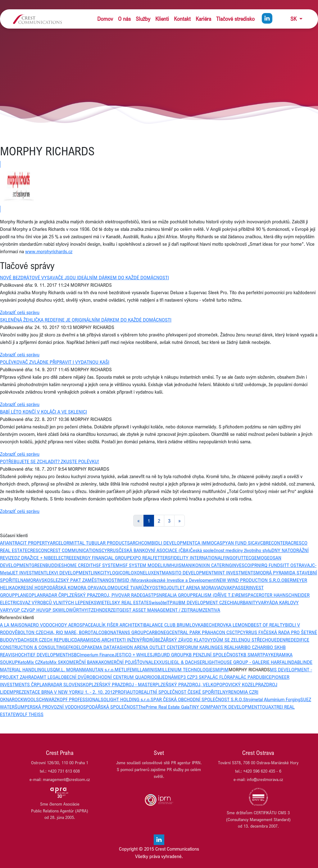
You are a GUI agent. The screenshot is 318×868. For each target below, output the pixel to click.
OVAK (227, 587)
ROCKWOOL (24, 699)
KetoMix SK (52, 662)
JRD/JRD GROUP (169, 655)
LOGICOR (119, 573)
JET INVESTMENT (29, 573)
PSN (158, 595)
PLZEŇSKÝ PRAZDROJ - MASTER (122, 684)
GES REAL (225, 647)
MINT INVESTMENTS (235, 573)
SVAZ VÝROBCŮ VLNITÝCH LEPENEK (57, 602)
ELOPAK (85, 647)
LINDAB (292, 662)
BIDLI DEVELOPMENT (173, 543)
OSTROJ (160, 587)
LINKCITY (100, 573)
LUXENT (154, 573)
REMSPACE (247, 595)
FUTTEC (243, 558)
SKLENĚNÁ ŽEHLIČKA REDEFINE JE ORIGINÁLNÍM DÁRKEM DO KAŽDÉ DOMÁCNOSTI (86, 320)
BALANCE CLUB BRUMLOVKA (174, 625)
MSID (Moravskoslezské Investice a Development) (167, 580)
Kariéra (203, 19)
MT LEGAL (50, 677)
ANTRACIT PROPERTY (28, 543)
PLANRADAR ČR (48, 595)
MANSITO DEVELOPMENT (188, 573)
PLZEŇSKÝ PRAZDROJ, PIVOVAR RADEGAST (109, 595)
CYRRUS (110, 550)
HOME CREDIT (78, 565)
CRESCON (37, 550)
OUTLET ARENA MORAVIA (195, 587)
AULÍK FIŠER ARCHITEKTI (118, 625)
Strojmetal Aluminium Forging (272, 699)
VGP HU (34, 610)
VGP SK (50, 610)
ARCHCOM (141, 543)
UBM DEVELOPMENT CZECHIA (206, 602)
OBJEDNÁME (167, 677)
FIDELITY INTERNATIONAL (197, 558)
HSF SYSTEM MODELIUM (145, 565)
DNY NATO (282, 550)
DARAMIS (84, 640)
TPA (171, 602)
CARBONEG (158, 632)
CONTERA (281, 543)
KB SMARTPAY (256, 655)
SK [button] (294, 19)
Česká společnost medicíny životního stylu (231, 550)
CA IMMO (204, 543)
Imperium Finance (97, 655)
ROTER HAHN (272, 595)
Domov (105, 19)
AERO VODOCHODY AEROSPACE (60, 625)
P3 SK (198, 677)
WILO (64, 610)
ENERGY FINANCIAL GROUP (102, 558)
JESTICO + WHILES (133, 655)
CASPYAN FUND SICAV (237, 543)
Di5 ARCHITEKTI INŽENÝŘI (120, 640)
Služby (143, 19)
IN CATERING (219, 565)
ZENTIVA (211, 610)
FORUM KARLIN (199, 647)
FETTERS (162, 558)
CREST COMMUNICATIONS (74, 550)
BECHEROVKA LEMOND (227, 625)
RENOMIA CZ (241, 692)
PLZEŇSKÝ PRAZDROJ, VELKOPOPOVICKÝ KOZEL (205, 684)
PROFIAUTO (127, 692)
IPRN (255, 565)
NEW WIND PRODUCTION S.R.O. (249, 580)
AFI (3, 543)
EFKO (71, 647)
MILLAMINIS (145, 669)
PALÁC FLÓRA (218, 677)
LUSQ (50, 669)
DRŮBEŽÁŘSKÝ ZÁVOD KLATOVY (180, 640)
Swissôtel (158, 602)
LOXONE (137, 573)
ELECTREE (64, 558)
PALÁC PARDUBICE (252, 677)
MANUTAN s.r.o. (98, 669)
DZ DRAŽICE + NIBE (34, 558)
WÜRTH (77, 610)
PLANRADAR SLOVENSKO (63, 684)
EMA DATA (104, 647)
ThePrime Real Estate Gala (164, 707)
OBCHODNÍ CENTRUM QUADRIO (122, 677)
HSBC (74, 655)
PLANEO (23, 595)
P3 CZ (186, 677)
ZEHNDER (101, 610)
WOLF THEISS (30, 714)
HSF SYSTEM (106, 565)
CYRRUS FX (252, 632)
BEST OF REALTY (268, 625)
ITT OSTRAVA (296, 565)
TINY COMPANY (206, 707)
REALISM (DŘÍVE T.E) (214, 595)
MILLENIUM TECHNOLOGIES (186, 669)
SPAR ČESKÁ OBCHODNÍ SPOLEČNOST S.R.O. (197, 699)
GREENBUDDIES (48, 565)
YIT (88, 610)
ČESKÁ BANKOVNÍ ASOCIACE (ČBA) (154, 550)
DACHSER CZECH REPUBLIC (46, 640)
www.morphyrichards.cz (49, 251)
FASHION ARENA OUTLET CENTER (149, 647)
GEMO (258, 558)
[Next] (179, 521)
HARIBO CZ (246, 647)
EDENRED (284, 640)
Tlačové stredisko (235, 19)
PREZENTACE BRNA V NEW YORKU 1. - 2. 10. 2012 (64, 692)
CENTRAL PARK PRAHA (193, 632)
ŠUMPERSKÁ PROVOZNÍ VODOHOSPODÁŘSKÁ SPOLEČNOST (76, 707)
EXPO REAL (141, 558)
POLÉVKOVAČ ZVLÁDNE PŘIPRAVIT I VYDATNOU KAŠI (55, 362)
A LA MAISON (14, 625)
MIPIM (222, 669)
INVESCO (241, 565)
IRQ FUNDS (272, 565)
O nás (124, 19)
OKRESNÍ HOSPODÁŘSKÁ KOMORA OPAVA (58, 587)
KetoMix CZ (29, 662)
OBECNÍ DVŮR (75, 677)
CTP (236, 632)
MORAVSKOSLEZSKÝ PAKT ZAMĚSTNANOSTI (72, 580)
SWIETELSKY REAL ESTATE (121, 602)
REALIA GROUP (177, 595)
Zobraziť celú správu (20, 312)
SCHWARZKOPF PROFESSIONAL (68, 699)
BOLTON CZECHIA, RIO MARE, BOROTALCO (61, 632)
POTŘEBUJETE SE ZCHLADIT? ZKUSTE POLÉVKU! (50, 461)
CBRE (266, 543)
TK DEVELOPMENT (241, 707)
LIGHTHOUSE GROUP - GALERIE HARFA (245, 662)
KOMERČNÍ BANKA (82, 662)
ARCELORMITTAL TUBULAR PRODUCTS (90, 543)
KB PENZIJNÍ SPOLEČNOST (213, 655)
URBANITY (248, 602)
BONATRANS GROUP (125, 632)
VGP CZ (19, 610)
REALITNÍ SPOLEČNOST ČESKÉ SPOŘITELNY (183, 692)
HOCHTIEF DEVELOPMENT (41, 655)
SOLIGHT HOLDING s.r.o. (126, 699)
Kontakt (182, 19)
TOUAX (267, 707)
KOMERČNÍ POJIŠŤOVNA (126, 662)
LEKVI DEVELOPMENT (68, 573)
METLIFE (123, 669)
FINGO (229, 558)
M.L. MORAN (69, 669)
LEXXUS (159, 662)
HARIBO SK (268, 647)
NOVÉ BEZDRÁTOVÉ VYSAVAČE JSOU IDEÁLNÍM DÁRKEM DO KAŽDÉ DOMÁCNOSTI (84, 277)
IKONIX (198, 565)
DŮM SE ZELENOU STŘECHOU (244, 640)
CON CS (224, 632)
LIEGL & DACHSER (186, 662)
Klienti (162, 19)
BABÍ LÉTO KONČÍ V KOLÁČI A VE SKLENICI (43, 412)
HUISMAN (181, 565)
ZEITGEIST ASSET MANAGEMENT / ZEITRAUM (157, 610)
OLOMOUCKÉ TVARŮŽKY (127, 587)
